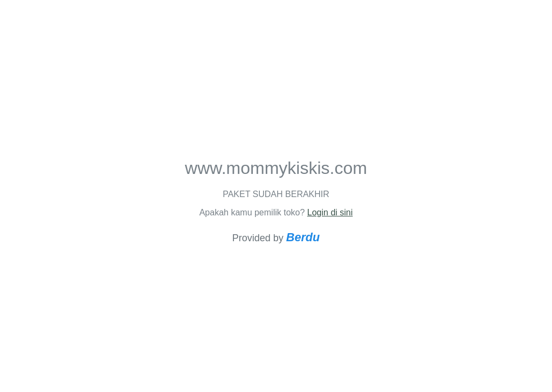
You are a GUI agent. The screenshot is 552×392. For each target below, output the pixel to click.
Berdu (303, 237)
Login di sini (330, 212)
